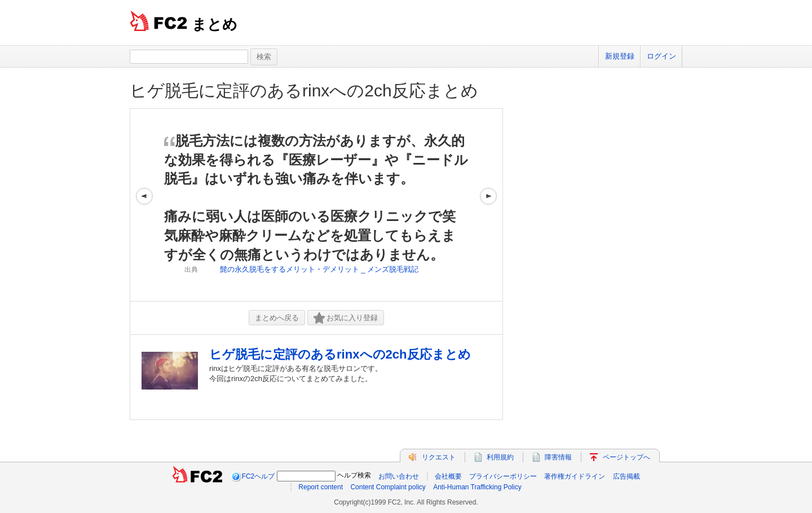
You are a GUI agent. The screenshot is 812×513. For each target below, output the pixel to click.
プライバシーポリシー (503, 476)
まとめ (215, 24)
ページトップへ (626, 457)
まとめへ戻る (277, 318)
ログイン (661, 56)
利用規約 (500, 457)
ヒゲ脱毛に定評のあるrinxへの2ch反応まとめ (304, 90)
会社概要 (448, 476)
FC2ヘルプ (259, 476)
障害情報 (558, 457)
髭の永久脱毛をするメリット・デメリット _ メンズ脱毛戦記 (319, 269)
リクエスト (439, 457)
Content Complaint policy (388, 487)
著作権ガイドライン (575, 476)
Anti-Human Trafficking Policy (477, 487)
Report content (321, 487)
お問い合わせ (399, 476)
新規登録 (620, 56)
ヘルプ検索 (354, 475)
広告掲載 (626, 476)
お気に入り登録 (346, 318)
